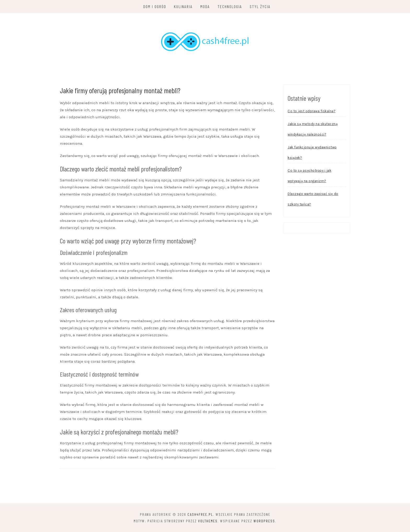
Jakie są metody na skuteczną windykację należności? (313, 129)
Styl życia (260, 6)
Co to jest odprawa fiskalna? (312, 111)
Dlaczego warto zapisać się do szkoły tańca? (313, 199)
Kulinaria (183, 6)
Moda (205, 6)
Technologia (230, 6)
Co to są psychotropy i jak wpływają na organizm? (309, 176)
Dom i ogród (155, 6)
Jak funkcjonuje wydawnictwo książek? (312, 152)
